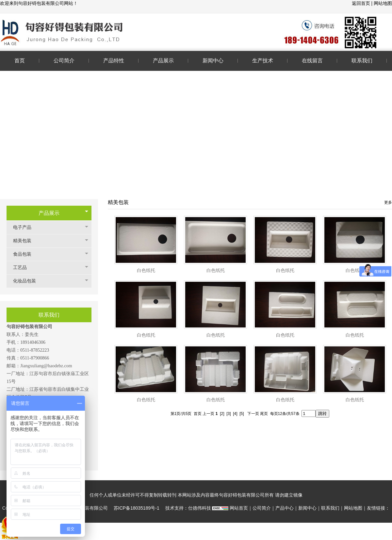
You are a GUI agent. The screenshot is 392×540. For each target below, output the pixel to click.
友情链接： (378, 508)
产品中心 (285, 508)
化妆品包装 (28, 281)
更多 (388, 202)
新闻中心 (307, 508)
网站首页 (239, 508)
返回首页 (362, 3)
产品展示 (49, 213)
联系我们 (330, 508)
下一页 (253, 414)
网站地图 (383, 3)
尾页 (264, 414)
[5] (242, 414)
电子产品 (25, 227)
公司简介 (262, 508)
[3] (229, 414)
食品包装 (25, 254)
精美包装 (25, 241)
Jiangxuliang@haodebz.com (46, 366)
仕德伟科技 (200, 508)
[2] (222, 414)
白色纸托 (146, 270)
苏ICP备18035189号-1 (137, 508)
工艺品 (23, 268)
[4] (235, 414)
